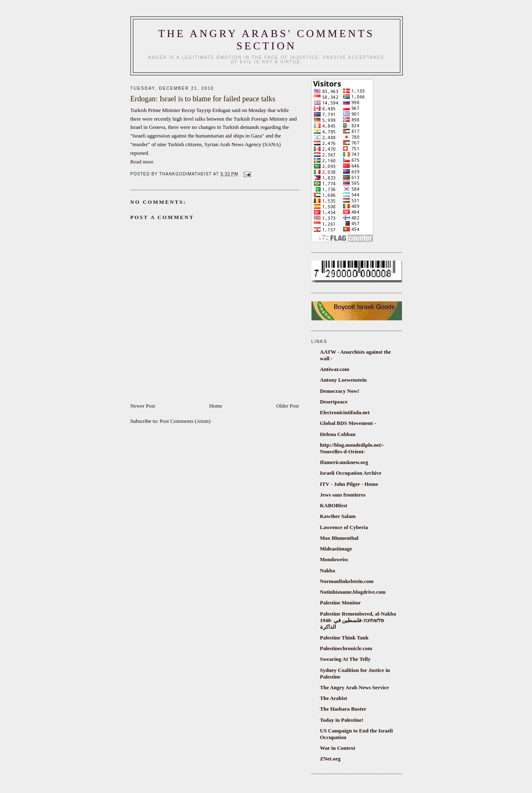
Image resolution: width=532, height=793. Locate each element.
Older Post (287, 406)
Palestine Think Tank (344, 638)
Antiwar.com (335, 369)
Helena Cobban (338, 434)
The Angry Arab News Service (355, 687)
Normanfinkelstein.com (347, 581)
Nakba (328, 570)
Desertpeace (334, 402)
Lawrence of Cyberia (344, 527)
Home (216, 406)
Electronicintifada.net (345, 412)
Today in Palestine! (342, 720)
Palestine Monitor (340, 603)
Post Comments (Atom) (185, 421)
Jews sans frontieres (343, 495)
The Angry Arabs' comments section (267, 40)
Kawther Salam (338, 516)
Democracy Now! (340, 391)
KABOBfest (334, 505)
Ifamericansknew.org (344, 462)
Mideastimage (336, 549)
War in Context (338, 748)
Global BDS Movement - (348, 423)
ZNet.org (330, 759)
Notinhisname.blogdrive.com (353, 592)
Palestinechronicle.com (346, 648)
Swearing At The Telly (345, 659)
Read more (142, 162)
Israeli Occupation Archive (351, 473)
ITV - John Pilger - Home (349, 484)
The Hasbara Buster (343, 709)
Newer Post (143, 406)
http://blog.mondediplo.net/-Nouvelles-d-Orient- (352, 448)
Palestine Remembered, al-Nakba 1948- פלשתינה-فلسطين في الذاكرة (358, 620)
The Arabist (334, 698)
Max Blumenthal (339, 538)
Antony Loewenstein (344, 380)
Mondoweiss (334, 559)
